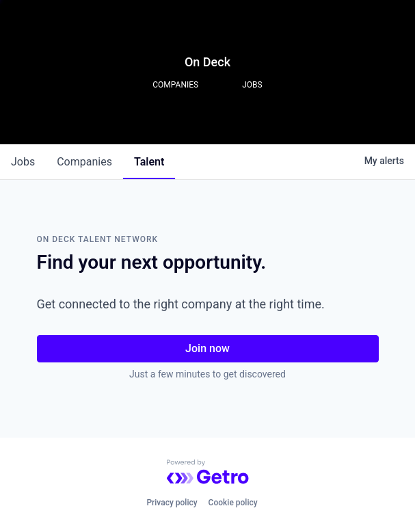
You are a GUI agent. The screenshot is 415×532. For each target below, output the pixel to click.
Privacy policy (172, 503)
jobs (23, 162)
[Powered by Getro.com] (208, 472)
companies (84, 162)
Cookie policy (233, 503)
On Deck (207, 62)
